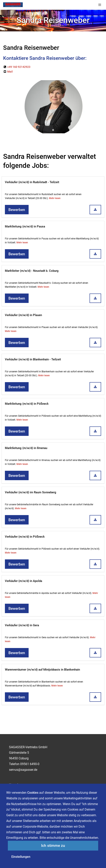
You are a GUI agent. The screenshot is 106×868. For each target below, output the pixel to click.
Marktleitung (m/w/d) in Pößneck (27, 404)
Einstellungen (21, 857)
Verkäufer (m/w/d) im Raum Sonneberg (31, 492)
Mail (8, 72)
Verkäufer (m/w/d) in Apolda (24, 581)
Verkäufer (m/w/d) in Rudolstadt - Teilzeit (32, 182)
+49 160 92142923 (17, 67)
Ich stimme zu (53, 846)
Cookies (33, 793)
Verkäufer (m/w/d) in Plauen (23, 315)
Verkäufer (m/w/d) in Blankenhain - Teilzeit (33, 359)
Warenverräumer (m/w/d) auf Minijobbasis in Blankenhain (42, 670)
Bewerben (17, 210)
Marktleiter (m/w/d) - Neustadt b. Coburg (32, 271)
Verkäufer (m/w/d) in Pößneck (25, 537)
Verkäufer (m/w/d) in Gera (22, 625)
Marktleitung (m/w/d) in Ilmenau (26, 448)
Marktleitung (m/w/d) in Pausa (25, 226)
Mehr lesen (55, 198)
